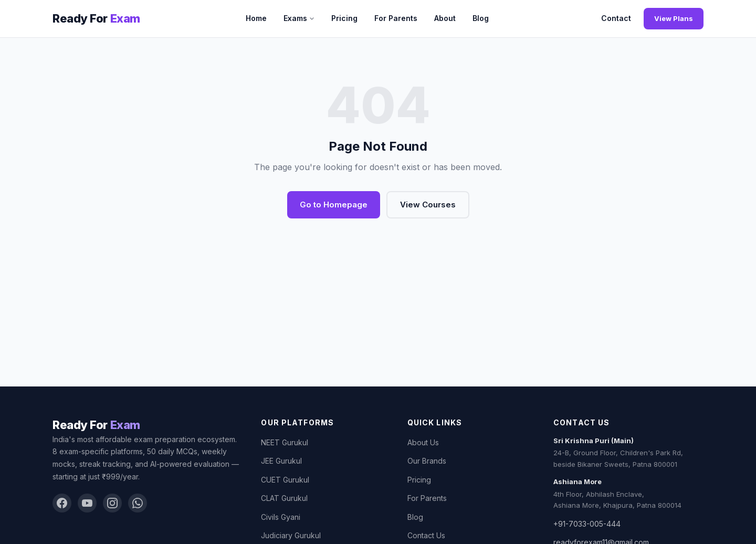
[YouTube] (87, 503)
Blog (481, 18)
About (445, 18)
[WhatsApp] (138, 503)
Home (256, 18)
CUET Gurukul (285, 480)
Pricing (344, 18)
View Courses (428, 205)
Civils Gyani (281, 517)
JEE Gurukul (281, 461)
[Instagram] (112, 503)
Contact (616, 18)
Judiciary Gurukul (291, 535)
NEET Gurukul (285, 442)
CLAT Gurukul (284, 498)
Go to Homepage (334, 205)
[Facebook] (62, 503)
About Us (423, 442)
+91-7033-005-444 (587, 524)
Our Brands (427, 461)
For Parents (396, 18)
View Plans (674, 18)
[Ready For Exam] (96, 18)
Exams (299, 18)
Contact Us (426, 535)
